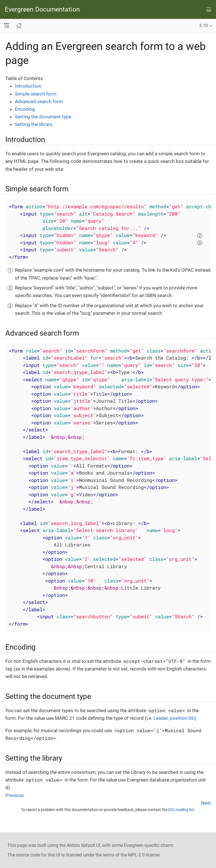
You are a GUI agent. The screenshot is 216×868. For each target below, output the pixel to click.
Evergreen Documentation (42, 9)
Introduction (28, 86)
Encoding (25, 109)
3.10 (203, 26)
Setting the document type (43, 117)
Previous (15, 795)
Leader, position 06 (174, 718)
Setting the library (34, 124)
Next (206, 803)
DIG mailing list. (182, 810)
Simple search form (36, 94)
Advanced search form (39, 101)
